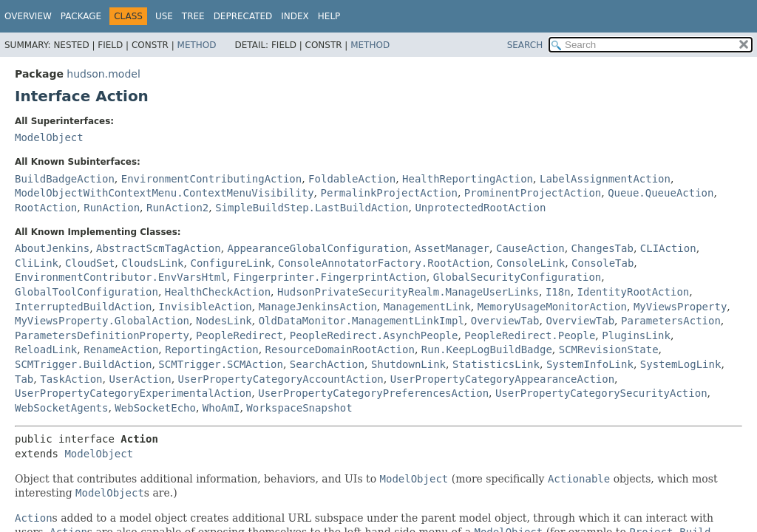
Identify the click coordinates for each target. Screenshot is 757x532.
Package (81, 16)
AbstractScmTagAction (159, 248)
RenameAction (121, 349)
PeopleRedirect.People (530, 335)
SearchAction (327, 364)
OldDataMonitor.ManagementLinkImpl (361, 321)
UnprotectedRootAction (480, 208)
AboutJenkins (52, 248)
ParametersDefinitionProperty (102, 335)
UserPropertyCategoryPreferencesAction (373, 393)
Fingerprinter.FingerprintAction (329, 277)
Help (329, 16)
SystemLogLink (681, 364)
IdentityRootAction (634, 292)
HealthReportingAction (468, 179)
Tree (193, 16)
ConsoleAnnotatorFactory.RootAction (384, 263)
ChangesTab (602, 248)
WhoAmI (221, 408)
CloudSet (90, 263)
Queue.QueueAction (661, 193)
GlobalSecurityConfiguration (517, 277)
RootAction (46, 208)
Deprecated (243, 16)
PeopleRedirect (240, 335)
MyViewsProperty (680, 307)
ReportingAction (211, 349)
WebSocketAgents (61, 408)
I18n (558, 292)
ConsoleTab (602, 263)
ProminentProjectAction (533, 193)
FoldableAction (352, 179)
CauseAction (530, 248)
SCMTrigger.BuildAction (83, 364)
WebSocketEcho (155, 408)
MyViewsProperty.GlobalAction (102, 321)
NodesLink (224, 321)
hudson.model (103, 74)
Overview (28, 16)
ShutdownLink (408, 364)
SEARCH (525, 45)
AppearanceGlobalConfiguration (318, 248)
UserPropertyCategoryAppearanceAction (502, 379)
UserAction (140, 379)
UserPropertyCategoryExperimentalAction (133, 393)
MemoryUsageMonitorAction (552, 307)
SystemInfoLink (590, 364)
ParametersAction (671, 321)
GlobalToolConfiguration (86, 292)
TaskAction (71, 379)
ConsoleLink (530, 263)
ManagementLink (427, 307)
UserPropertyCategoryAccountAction (281, 379)
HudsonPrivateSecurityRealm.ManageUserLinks (408, 292)
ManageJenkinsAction (318, 307)
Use (164, 16)
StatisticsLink (496, 364)
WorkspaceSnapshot (299, 408)
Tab (24, 379)
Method (197, 45)
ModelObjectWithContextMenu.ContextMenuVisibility (164, 193)
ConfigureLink (231, 263)
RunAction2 (177, 208)
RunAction (112, 208)
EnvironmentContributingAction (211, 179)
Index (295, 16)
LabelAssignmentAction (605, 179)
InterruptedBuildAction (83, 307)
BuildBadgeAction (65, 179)
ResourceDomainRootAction (340, 349)
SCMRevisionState (609, 349)
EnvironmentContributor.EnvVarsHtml (121, 277)
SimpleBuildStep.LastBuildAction (312, 208)
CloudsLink (152, 263)
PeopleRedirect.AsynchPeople (374, 335)
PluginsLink (636, 335)
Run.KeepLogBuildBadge (487, 349)
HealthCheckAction (218, 292)
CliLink (37, 263)
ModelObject (49, 137)
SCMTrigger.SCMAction (221, 364)
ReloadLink (46, 349)
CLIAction (668, 248)
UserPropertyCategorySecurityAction (601, 393)
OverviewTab (505, 321)
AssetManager (452, 248)
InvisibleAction (205, 307)
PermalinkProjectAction (388, 193)
